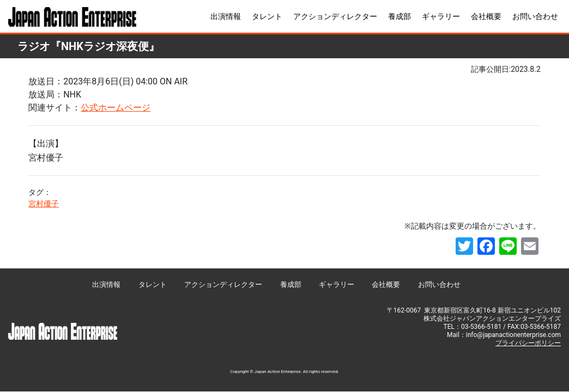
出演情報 (226, 16)
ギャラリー (441, 16)
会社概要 (486, 16)
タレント (267, 16)
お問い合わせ (535, 16)
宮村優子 (44, 204)
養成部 (399, 16)
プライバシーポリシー (528, 343)
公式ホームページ (116, 108)
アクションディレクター (335, 16)
